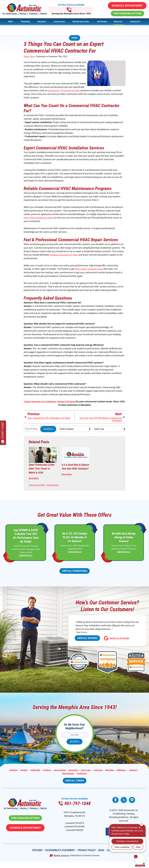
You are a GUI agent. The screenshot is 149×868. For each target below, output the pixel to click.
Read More (34, 481)
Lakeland (100, 776)
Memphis (113, 776)
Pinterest (132, 806)
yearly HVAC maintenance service (41, 219)
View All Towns (75, 787)
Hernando (74, 776)
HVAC (75, 38)
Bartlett (19, 776)
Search (48, 432)
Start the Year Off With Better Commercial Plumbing (101, 422)
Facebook (115, 806)
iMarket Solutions (61, 862)
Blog (33, 57)
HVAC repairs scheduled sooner (91, 271)
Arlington (7, 776)
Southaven (83, 780)
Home (26, 57)
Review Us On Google (118, 644)
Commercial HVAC (38, 488)
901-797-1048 (74, 9)
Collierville (32, 776)
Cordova (45, 776)
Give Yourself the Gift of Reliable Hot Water (49, 421)
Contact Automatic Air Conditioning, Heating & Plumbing (53, 404)
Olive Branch (67, 780)
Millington (126, 776)
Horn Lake (87, 776)
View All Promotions (75, 576)
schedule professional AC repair (66, 257)
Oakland (139, 776)
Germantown (56, 488)
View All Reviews (87, 643)
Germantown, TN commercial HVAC (66, 91)
